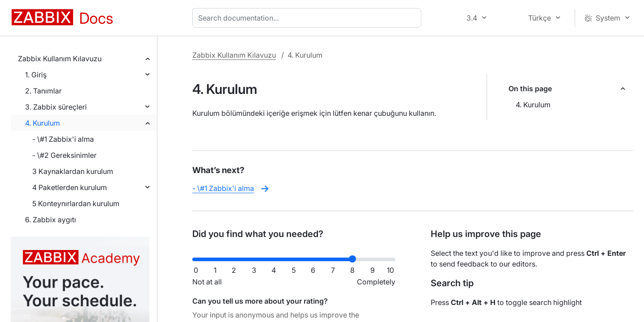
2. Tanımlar (43, 91)
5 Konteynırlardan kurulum (76, 203)
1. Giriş (36, 75)
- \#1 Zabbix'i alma (63, 139)
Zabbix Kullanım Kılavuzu (60, 59)
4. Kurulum (42, 123)
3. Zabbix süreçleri (56, 107)
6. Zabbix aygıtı (51, 220)
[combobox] (309, 18)
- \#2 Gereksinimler (64, 155)
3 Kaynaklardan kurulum (73, 171)
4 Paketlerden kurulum (70, 187)
